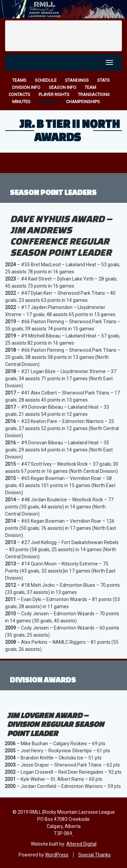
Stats (103, 80)
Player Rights (54, 94)
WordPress (57, 855)
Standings (77, 80)
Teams (19, 80)
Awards (48, 102)
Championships (83, 102)
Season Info (62, 87)
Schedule (46, 80)
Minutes (21, 102)
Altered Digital (81, 844)
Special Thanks (94, 855)
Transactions (94, 94)
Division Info (26, 87)
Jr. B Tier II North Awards (70, 130)
